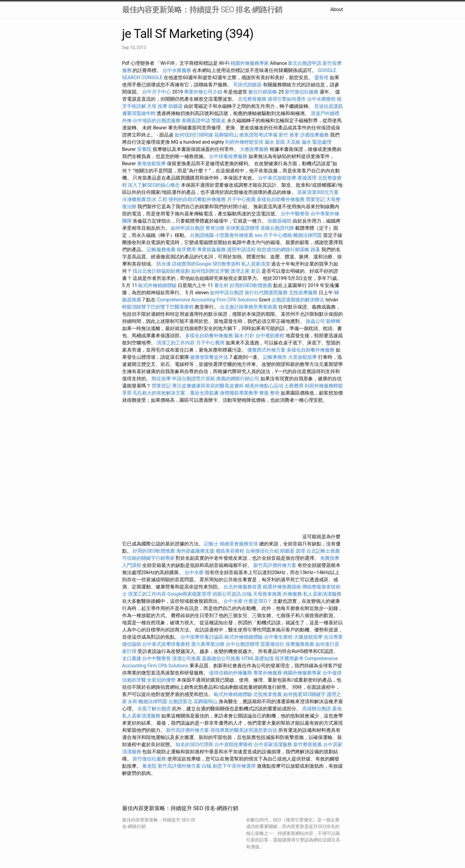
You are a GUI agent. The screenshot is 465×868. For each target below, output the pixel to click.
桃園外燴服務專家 (250, 63)
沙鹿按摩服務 (315, 135)
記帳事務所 (275, 357)
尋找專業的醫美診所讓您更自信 (244, 730)
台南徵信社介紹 (262, 551)
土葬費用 (294, 386)
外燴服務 (292, 594)
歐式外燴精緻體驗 (157, 285)
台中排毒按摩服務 (229, 156)
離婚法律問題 (308, 235)
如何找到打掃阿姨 (194, 135)
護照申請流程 (241, 250)
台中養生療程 (279, 637)
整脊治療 (215, 228)
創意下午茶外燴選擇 (234, 766)
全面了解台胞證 (154, 709)
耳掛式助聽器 (247, 85)
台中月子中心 (156, 92)
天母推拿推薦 (267, 594)
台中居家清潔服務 (273, 744)
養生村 (221, 285)
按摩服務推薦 (300, 644)
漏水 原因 (275, 142)
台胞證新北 (180, 701)
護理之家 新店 (245, 271)
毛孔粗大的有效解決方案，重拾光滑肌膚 (176, 393)
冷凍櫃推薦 (134, 199)
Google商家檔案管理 (189, 594)
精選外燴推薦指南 (282, 587)
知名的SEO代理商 (194, 744)
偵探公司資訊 (227, 594)
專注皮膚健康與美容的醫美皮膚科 (208, 386)
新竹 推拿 (289, 135)
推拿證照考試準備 (259, 135)
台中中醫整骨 (296, 214)
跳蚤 (315, 250)
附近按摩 (161, 379)
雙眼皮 (219, 121)
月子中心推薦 (241, 199)
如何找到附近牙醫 (210, 271)
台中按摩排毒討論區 (202, 637)
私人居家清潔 (256, 264)
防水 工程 (157, 199)
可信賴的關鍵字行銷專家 (148, 558)
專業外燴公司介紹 (203, 92)
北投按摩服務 (303, 293)
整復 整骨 (269, 393)
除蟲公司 (315, 321)
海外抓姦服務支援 (195, 551)
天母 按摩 (157, 106)
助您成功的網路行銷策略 (283, 250)
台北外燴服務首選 (243, 587)
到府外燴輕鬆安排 (244, 142)
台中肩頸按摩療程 (234, 744)
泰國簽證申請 (196, 121)
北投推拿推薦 (268, 694)
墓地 (337, 709)
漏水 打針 (244, 336)
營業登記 (315, 199)
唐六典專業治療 (208, 644)
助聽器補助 (280, 221)
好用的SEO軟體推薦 (251, 285)
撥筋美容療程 (230, 551)
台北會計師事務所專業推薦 (248, 307)
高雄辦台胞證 (317, 709)
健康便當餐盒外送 (209, 357)
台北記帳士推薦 (323, 551)
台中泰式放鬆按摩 (278, 178)
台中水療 (195, 572)
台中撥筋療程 (271, 336)
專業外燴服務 (268, 673)
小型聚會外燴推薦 (234, 235)
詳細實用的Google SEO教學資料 (206, 264)
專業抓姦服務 (211, 250)
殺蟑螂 (333, 321)
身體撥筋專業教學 (240, 393)
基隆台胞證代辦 (277, 228)
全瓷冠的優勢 (161, 680)
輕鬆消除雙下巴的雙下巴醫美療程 (158, 307)
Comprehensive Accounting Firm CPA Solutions (207, 300)
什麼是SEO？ (258, 601)
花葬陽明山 (226, 135)
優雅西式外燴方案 (266, 350)
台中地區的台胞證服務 (156, 121)
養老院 (149, 766)
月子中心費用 (210, 343)
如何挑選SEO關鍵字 (304, 694)
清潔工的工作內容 (176, 343)
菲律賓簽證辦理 (243, 228)
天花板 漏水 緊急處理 (309, 142)
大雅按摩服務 (255, 149)
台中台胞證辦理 (243, 644)
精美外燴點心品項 (265, 386)
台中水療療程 (322, 99)
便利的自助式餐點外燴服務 (197, 199)
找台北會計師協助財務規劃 (161, 271)
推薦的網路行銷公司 (238, 379)
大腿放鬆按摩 (309, 637)
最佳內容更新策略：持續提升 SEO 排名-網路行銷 (202, 10)
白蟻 (247, 594)
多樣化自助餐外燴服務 (281, 199)
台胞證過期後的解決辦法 (298, 300)
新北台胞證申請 (305, 63)
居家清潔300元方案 (318, 192)
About (337, 9)
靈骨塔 (321, 78)
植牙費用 (186, 250)
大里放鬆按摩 (303, 357)
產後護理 (307, 178)
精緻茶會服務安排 (239, 544)
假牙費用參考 (289, 658)
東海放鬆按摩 (152, 164)
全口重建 (132, 658)
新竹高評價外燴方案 (275, 565)
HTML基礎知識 (257, 658)
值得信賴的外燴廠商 (231, 673)
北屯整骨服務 (253, 99)
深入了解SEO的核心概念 (154, 185)
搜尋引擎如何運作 (287, 99)
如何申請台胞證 (188, 228)
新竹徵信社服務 (302, 92)
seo (258, 235)
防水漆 (164, 264)
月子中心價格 (278, 235)
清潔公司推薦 (186, 658)
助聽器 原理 (293, 551)
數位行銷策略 (263, 92)
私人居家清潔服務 (322, 594)
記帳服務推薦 (161, 250)
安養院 (144, 149)
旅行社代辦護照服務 (266, 293)
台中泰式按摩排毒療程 (167, 644)
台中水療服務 (177, 70)
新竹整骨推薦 (308, 744)
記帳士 (211, 544)
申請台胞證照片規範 (194, 379)
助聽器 (176, 106)
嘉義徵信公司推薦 (221, 658)
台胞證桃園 (202, 235)
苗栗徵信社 (272, 644)
